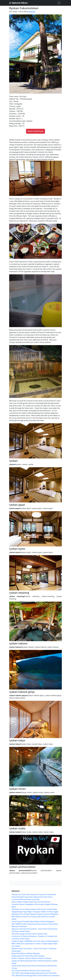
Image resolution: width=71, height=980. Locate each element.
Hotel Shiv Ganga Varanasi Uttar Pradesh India (29, 934)
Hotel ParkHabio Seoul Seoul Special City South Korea (32, 897)
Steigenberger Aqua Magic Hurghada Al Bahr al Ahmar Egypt (35, 912)
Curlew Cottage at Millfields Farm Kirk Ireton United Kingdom (35, 941)
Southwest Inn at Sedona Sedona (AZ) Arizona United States (34, 909)
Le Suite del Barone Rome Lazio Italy (26, 899)
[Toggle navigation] (59, 3)
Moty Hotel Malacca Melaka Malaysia (26, 953)
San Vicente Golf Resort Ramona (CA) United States (31, 971)
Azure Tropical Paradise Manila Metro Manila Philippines (33, 921)
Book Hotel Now (35, 131)
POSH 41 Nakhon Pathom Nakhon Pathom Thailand (31, 958)
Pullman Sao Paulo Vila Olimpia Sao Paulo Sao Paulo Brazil (34, 894)
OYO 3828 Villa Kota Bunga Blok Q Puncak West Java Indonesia (35, 975)
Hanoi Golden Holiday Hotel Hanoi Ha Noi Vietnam (31, 902)
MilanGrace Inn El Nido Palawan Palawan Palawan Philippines (35, 914)
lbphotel (32, 12)
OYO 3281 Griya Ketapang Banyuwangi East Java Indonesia (34, 973)
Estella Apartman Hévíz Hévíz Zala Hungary (28, 956)
